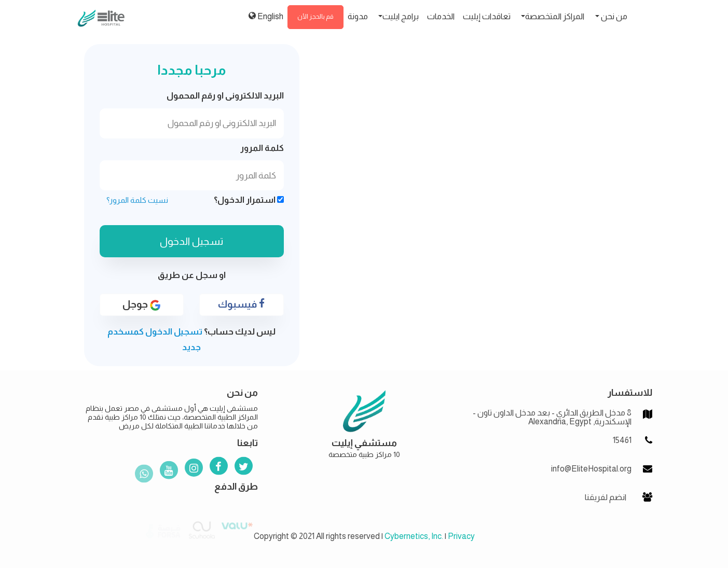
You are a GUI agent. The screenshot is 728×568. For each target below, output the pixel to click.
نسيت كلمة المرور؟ (137, 200)
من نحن (613, 16)
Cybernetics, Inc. (414, 536)
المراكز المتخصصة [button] (555, 16)
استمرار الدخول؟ (249, 200)
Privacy (461, 536)
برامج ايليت (401, 16)
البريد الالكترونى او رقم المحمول (225, 96)
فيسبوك (241, 304)
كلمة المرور (262, 148)
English (266, 16)
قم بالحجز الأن (315, 17)
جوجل (141, 304)
